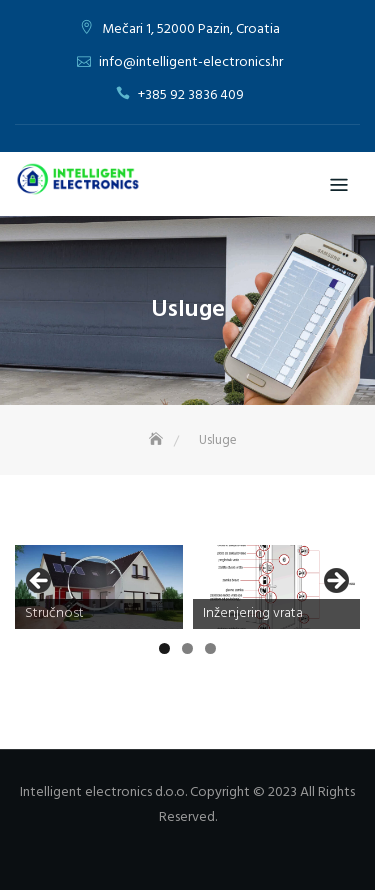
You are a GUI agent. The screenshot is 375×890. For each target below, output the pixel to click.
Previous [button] (40, 582)
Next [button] (335, 582)
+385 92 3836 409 (191, 95)
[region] (187, 587)
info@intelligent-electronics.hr (191, 62)
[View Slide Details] (99, 587)
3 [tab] (210, 648)
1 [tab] (164, 648)
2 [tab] (187, 648)
